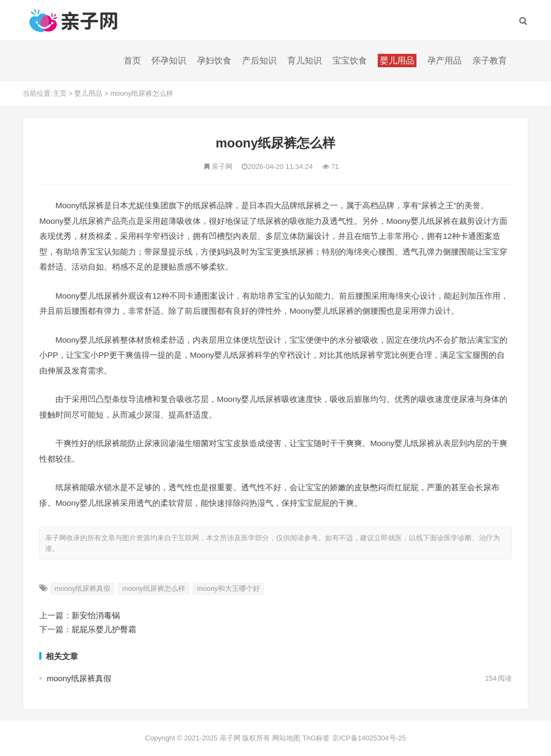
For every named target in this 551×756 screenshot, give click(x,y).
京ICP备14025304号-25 (369, 738)
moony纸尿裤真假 (82, 588)
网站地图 (286, 738)
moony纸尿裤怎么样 (142, 93)
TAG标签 (316, 738)
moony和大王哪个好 (228, 588)
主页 (60, 93)
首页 (132, 61)
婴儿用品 (88, 93)
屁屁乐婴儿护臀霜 (104, 629)
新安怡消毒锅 (96, 615)
